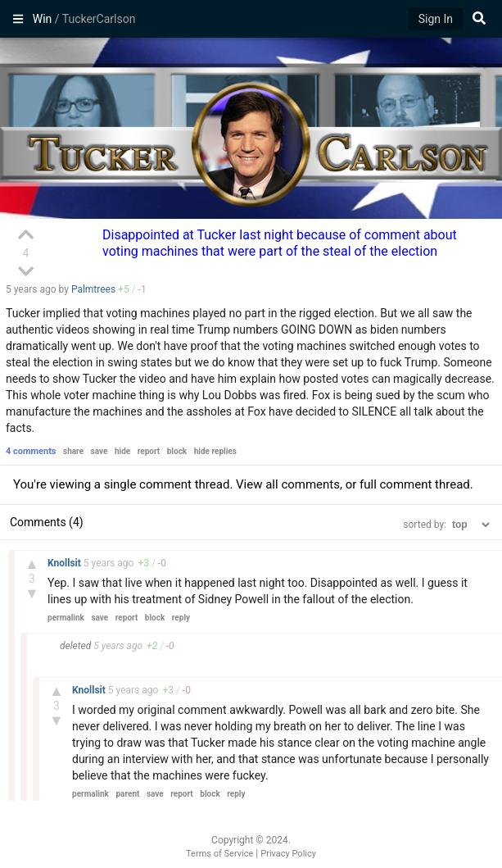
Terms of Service (219, 854)
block (177, 451)
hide (122, 451)
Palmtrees (93, 289)
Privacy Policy (288, 854)
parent (127, 794)
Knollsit (66, 563)
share (73, 451)
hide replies (215, 451)
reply (181, 618)
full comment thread (415, 484)
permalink (66, 618)
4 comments (31, 451)
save (99, 451)
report (149, 451)
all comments (303, 484)
